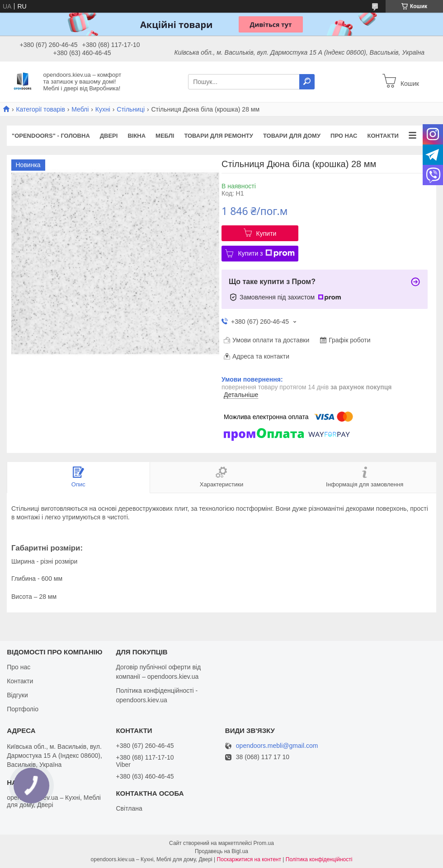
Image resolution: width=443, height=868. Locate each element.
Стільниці (131, 109)
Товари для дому (292, 136)
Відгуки (17, 695)
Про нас (344, 136)
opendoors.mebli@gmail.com (277, 746)
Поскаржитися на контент (249, 859)
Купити (266, 233)
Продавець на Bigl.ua (221, 851)
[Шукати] (307, 82)
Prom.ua (264, 843)
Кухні (103, 109)
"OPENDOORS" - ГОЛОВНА (51, 136)
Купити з (266, 253)
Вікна (137, 136)
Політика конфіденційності (319, 859)
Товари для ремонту (219, 136)
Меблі (80, 109)
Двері (109, 136)
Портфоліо (23, 709)
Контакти (383, 136)
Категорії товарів (40, 109)
